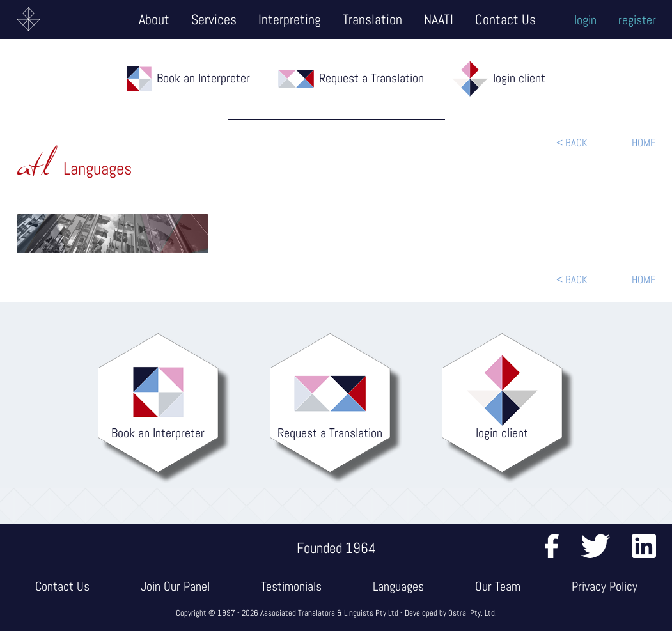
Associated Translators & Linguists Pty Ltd (329, 613)
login (585, 20)
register (637, 20)
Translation (372, 19)
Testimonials (291, 586)
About (154, 19)
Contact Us (505, 19)
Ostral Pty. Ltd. (473, 613)
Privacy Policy (605, 586)
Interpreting (290, 19)
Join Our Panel (175, 586)
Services (214, 19)
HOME (644, 143)
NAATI (439, 19)
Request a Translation (371, 78)
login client (519, 78)
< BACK (572, 143)
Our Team (498, 586)
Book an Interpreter (203, 78)
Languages (398, 586)
